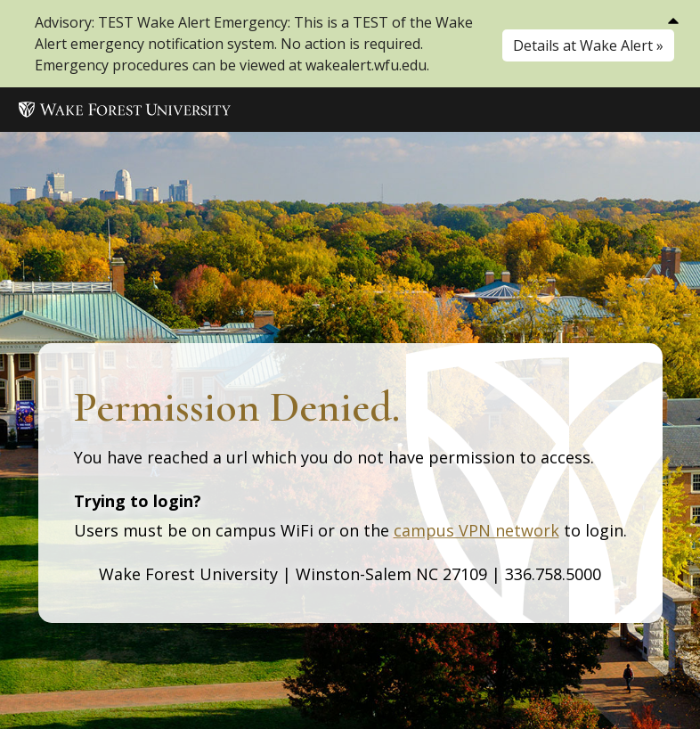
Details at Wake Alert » (588, 45)
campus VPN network (476, 530)
